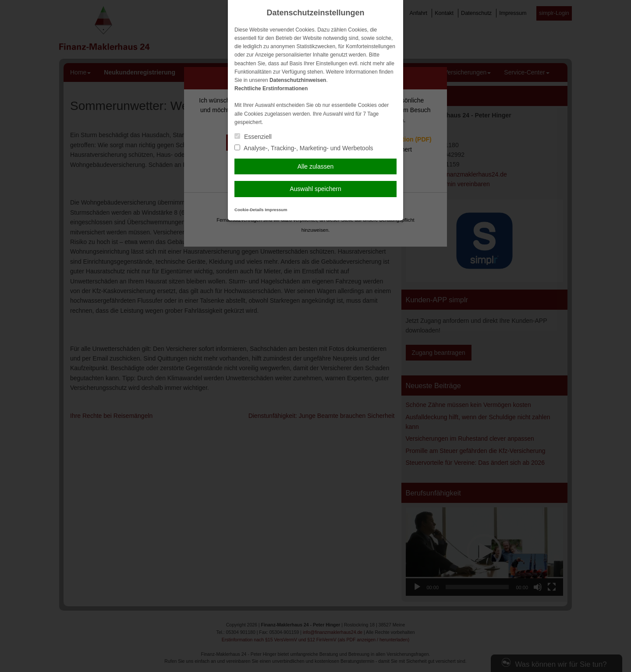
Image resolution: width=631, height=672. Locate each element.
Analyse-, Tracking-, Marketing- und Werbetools (304, 148)
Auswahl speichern (315, 189)
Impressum (276, 210)
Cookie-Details (249, 210)
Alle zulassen (316, 166)
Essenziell (253, 137)
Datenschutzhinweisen (298, 80)
